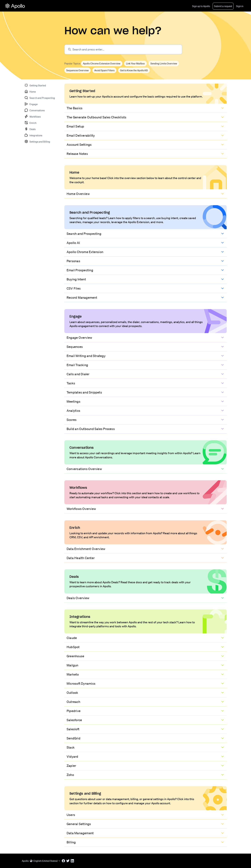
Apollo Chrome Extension (85, 252)
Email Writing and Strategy (86, 356)
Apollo (25, 861)
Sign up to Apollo (201, 6)
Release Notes (77, 154)
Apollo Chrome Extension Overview (102, 63)
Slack (71, 747)
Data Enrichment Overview (86, 549)
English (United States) (45, 861)
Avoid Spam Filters (104, 70)
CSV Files (74, 288)
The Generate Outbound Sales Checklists (96, 117)
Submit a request (223, 6)
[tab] (35, 85)
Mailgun (73, 665)
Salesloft (73, 729)
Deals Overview (78, 598)
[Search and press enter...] (123, 49)
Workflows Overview (81, 509)
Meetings (73, 401)
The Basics (75, 108)
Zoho (70, 775)
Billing (71, 842)
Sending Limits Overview (164, 63)
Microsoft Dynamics (81, 684)
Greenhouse (75, 656)
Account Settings (79, 145)
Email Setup (75, 126)
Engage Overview (79, 338)
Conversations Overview (84, 469)
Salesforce (74, 720)
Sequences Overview (77, 70)
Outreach (73, 702)
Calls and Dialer (78, 374)
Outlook (72, 693)
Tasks (71, 383)
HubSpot (73, 647)
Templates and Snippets (84, 392)
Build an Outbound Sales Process (91, 429)
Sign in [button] (240, 6)
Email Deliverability (81, 135)
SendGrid (73, 738)
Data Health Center (81, 558)
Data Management (80, 833)
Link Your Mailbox (135, 63)
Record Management (82, 298)
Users (71, 815)
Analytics (73, 411)
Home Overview (78, 194)
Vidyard (72, 757)
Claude (72, 638)
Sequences (75, 347)
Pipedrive (74, 711)
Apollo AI (73, 243)
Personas (73, 261)
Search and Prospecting (84, 234)
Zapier (71, 766)
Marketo (73, 674)
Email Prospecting (80, 270)
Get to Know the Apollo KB (134, 70)
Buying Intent (76, 279)
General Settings (79, 824)
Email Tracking (77, 365)
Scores (72, 420)
